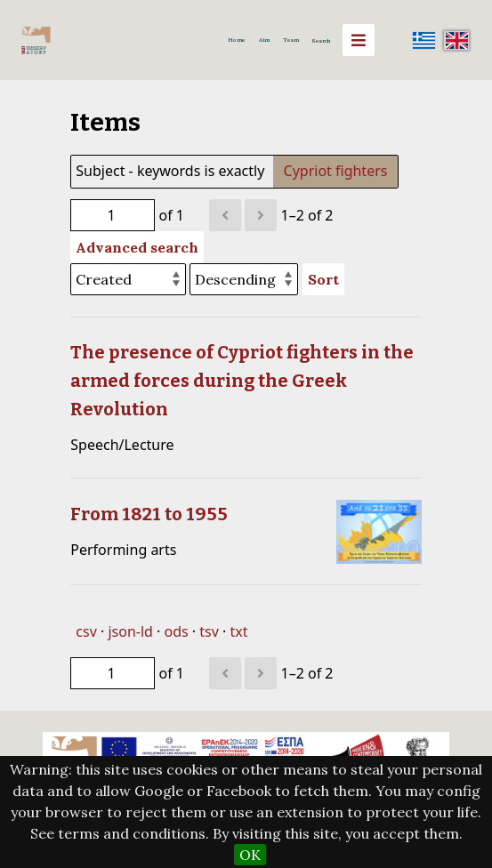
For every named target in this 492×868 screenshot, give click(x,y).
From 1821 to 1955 (149, 514)
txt (239, 631)
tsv (209, 631)
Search (321, 41)
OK (250, 855)
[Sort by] (128, 279)
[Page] (113, 215)
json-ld (130, 631)
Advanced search (137, 247)
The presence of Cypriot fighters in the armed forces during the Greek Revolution (242, 381)
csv (86, 631)
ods (177, 631)
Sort (323, 279)
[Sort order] (244, 279)
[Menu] (359, 40)
